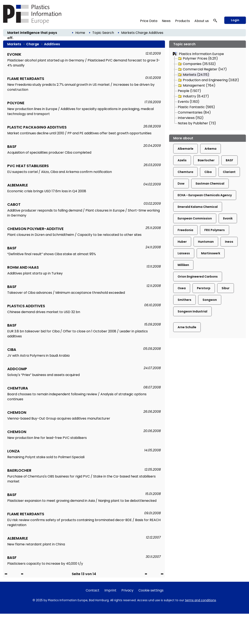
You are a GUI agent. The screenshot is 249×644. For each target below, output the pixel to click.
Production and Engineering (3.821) (208, 80)
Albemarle (186, 149)
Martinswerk (211, 253)
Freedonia (185, 230)
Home (80, 33)
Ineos (229, 242)
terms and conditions (200, 600)
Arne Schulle (187, 327)
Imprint (110, 590)
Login (235, 20)
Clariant (229, 172)
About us (202, 21)
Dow (181, 184)
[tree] (207, 91)
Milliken (183, 265)
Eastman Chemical (210, 184)
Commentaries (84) (194, 112)
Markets (128, 33)
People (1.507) (189, 91)
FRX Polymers (215, 230)
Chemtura (185, 172)
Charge (142, 33)
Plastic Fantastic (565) (196, 107)
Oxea (182, 288)
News (166, 21)
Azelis (182, 160)
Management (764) (196, 86)
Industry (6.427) (193, 96)
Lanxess (184, 253)
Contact (93, 590)
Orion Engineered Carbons (198, 277)
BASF (229, 160)
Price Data (149, 21)
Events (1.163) (189, 102)
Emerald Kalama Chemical (198, 207)
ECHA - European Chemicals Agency (205, 195)
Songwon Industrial (192, 311)
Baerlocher (206, 160)
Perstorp (204, 288)
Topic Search (103, 33)
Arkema (211, 149)
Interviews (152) (191, 118)
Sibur (226, 288)
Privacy (127, 590)
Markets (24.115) (193, 75)
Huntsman (206, 242)
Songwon (210, 300)
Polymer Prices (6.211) (198, 59)
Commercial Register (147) (202, 69)
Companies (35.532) (197, 64)
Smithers (184, 300)
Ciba (208, 172)
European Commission (195, 218)
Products (182, 21)
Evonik (228, 218)
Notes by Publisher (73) (197, 123)
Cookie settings (151, 590)
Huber (182, 242)
